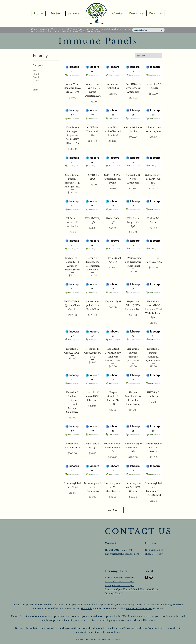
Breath (36, 77)
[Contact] (118, 13)
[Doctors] (55, 13)
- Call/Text (126, 550)
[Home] (38, 13)
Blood (36, 74)
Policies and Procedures (139, 608)
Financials (86, 608)
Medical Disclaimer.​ (144, 620)
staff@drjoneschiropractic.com (116, 29)
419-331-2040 (83, 29)
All (34, 71)
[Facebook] (146, 577)
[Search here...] (144, 30)
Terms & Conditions (136, 628)
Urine (36, 80)
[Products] (156, 13)
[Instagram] (151, 577)
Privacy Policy (111, 628)
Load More (113, 510)
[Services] (74, 13)
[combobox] (148, 56)
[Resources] (137, 13)
